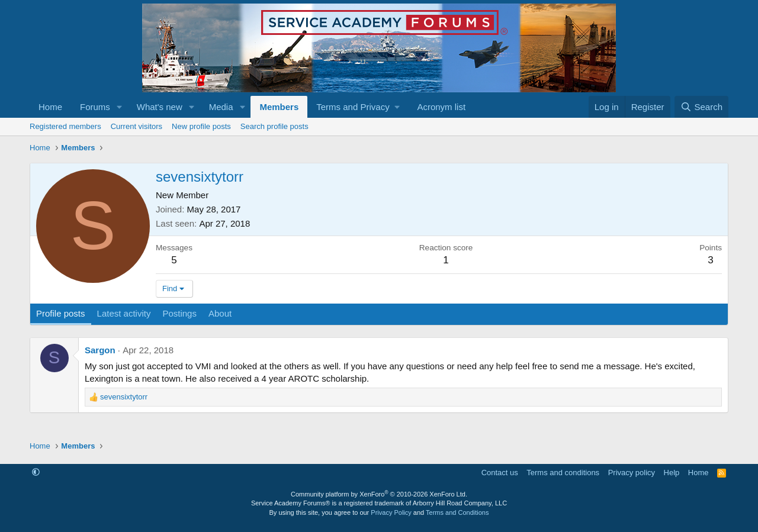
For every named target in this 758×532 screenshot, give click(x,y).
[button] (120, 107)
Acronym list (441, 107)
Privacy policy (632, 473)
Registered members (65, 126)
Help (672, 473)
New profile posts (201, 126)
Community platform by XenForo (379, 494)
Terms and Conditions (457, 512)
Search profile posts (274, 126)
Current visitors (136, 126)
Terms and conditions (563, 473)
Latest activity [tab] (124, 313)
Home (50, 107)
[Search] (701, 107)
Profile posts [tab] (61, 313)
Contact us (500, 473)
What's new (160, 107)
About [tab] (220, 313)
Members (279, 107)
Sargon (100, 350)
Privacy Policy (391, 512)
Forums (95, 107)
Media (221, 107)
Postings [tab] (179, 313)
